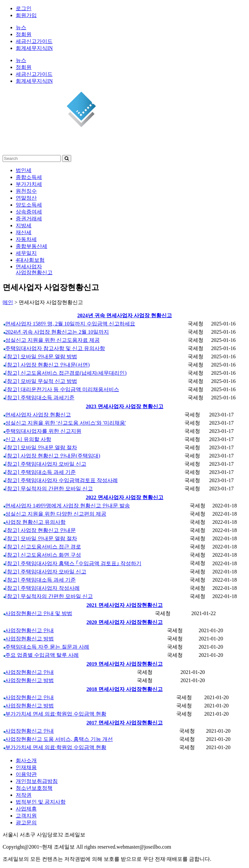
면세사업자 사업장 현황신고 (37, 415)
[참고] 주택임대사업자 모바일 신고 (45, 464)
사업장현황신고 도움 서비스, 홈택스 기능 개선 (58, 739)
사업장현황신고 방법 (29, 639)
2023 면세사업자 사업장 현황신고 (125, 406)
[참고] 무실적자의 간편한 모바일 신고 (48, 489)
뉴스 (21, 27)
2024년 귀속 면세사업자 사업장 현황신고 (125, 315)
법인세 (24, 170)
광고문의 (26, 823)
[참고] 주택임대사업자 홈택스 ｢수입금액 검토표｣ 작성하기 (73, 563)
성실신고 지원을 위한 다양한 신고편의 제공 (55, 514)
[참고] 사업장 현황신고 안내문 (40, 530)
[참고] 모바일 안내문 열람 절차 (40, 447)
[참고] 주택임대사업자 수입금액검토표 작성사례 (61, 480)
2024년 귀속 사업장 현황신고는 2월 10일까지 (56, 332)
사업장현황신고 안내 (29, 630)
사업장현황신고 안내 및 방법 (38, 613)
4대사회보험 (30, 260)
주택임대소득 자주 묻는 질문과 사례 (46, 647)
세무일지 (26, 253)
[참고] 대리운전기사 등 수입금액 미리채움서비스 (61, 389)
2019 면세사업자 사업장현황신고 (125, 664)
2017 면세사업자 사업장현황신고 (125, 723)
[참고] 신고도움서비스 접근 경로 (42, 547)
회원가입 (26, 15)
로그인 (24, 8)
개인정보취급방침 (37, 781)
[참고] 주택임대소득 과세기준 (39, 398)
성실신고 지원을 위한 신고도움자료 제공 (52, 340)
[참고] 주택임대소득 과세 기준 (40, 472)
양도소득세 (29, 205)
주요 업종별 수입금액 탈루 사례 (41, 655)
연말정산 (26, 198)
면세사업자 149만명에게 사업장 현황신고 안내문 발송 (67, 506)
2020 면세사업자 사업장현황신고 (125, 622)
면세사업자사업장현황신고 (34, 269)
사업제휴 (26, 809)
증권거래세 (29, 219)
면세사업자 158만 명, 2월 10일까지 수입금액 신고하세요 (69, 324)
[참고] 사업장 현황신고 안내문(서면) (47, 365)
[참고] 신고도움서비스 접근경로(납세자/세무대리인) (65, 373)
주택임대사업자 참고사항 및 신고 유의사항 (54, 348)
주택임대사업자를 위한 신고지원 (42, 431)
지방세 (24, 225)
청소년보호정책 (34, 788)
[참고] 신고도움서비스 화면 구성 (42, 555)
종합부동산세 (31, 246)
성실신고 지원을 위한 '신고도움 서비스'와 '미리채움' (65, 423)
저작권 (24, 795)
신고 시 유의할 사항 (27, 439)
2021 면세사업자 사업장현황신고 (125, 605)
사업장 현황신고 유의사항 (35, 522)
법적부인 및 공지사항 (41, 802)
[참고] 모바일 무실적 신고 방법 (40, 381)
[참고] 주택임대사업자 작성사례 (42, 588)
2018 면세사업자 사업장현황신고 (125, 689)
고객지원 (26, 816)
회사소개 (26, 760)
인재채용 (26, 767)
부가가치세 (29, 184)
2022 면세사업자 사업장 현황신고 (125, 497)
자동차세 (26, 239)
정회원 (24, 34)
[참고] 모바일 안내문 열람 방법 (40, 356)
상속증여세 (29, 212)
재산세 (24, 232)
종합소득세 (29, 177)
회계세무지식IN (34, 48)
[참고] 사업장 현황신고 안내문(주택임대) (52, 456)
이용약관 (26, 774)
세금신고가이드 (34, 41)
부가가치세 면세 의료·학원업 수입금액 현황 (55, 714)
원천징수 (26, 191)
